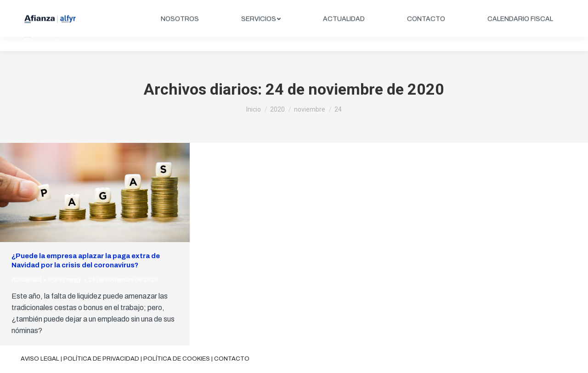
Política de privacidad (101, 359)
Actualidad (26, 280)
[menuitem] (180, 33)
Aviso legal (40, 359)
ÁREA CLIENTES (534, 8)
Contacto (232, 359)
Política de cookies (177, 359)
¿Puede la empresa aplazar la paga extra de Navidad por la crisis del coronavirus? (86, 260)
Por (65, 280)
